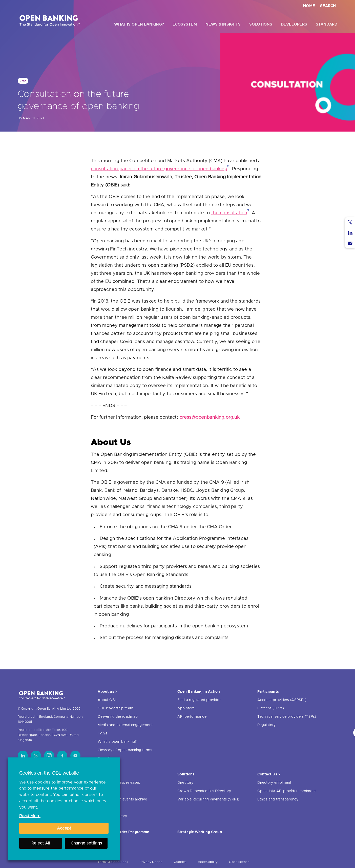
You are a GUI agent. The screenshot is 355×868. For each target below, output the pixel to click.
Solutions (261, 24)
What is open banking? (139, 24)
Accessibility (208, 862)
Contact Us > (269, 774)
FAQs (102, 733)
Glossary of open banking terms (125, 750)
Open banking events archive (122, 799)
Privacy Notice (151, 862)
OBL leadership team (116, 708)
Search (328, 6)
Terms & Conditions (113, 862)
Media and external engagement (125, 725)
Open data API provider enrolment (287, 791)
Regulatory (267, 725)
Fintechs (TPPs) (271, 708)
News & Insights (223, 24)
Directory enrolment (274, 783)
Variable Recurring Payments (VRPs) (208, 799)
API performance (192, 717)
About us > (107, 692)
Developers (294, 24)
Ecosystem (185, 24)
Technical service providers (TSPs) (287, 717)
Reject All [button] (41, 843)
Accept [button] (64, 828)
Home (309, 6)
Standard (327, 24)
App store (186, 708)
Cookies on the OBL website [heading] (49, 773)
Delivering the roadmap (118, 717)
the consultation (229, 213)
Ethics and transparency (278, 799)
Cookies (180, 862)
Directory (185, 783)
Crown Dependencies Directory (204, 791)
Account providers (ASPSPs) (282, 700)
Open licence (239, 862)
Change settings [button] (86, 843)
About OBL (107, 700)
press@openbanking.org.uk (210, 417)
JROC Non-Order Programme (123, 832)
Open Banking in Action (199, 692)
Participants (268, 692)
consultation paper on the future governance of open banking (159, 169)
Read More (30, 816)
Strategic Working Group (200, 832)
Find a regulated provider (199, 700)
